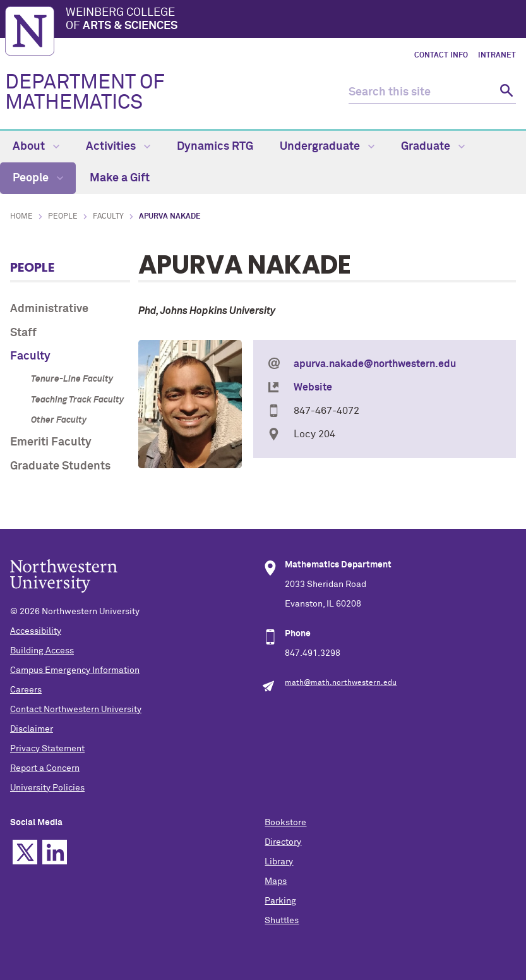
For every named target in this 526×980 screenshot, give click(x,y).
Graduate (433, 147)
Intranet (497, 56)
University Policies (47, 788)
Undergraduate (327, 147)
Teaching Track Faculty (77, 400)
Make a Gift (120, 178)
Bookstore (285, 823)
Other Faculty (59, 420)
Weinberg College (293, 20)
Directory (283, 842)
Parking (280, 901)
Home (21, 217)
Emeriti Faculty (51, 442)
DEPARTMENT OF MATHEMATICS (85, 93)
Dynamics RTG (215, 147)
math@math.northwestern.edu (341, 683)
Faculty (108, 217)
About (36, 147)
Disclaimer (32, 729)
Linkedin (55, 852)
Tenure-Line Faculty (72, 379)
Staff (23, 333)
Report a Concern (45, 768)
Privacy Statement (47, 749)
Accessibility (36, 631)
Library (279, 862)
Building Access (42, 651)
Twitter (25, 852)
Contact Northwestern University (76, 710)
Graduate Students (60, 466)
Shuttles (282, 921)
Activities (118, 147)
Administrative (49, 309)
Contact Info (441, 56)
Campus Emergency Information (75, 670)
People (38, 178)
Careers (26, 690)
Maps (276, 881)
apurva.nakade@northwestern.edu (375, 364)
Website (313, 387)
